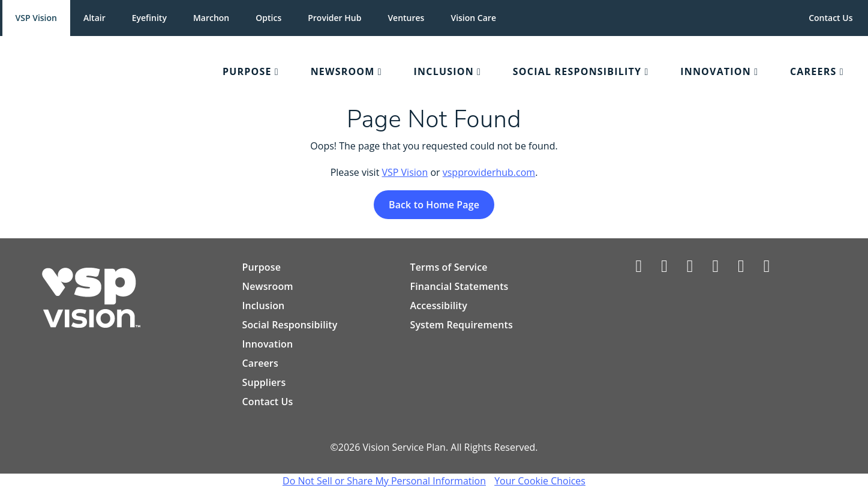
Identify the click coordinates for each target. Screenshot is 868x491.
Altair (94, 18)
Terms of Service (448, 268)
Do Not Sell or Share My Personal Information (384, 481)
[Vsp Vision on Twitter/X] (664, 268)
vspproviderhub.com (489, 173)
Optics (268, 18)
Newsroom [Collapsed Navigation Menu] (343, 71)
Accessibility (438, 306)
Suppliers (264, 383)
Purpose (262, 268)
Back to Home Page (434, 205)
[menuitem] (107, 72)
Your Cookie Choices (540, 481)
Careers (260, 364)
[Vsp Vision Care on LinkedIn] (690, 268)
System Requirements (461, 325)
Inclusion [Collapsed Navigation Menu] (444, 71)
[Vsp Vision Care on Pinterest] (741, 268)
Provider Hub (334, 18)
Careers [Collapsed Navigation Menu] (813, 71)
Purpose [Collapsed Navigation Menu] (247, 71)
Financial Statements (459, 287)
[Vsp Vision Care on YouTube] (767, 268)
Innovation (268, 345)
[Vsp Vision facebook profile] (639, 268)
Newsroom (268, 287)
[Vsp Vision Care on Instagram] (715, 268)
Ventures (406, 18)
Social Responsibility (290, 325)
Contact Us (831, 18)
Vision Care (473, 18)
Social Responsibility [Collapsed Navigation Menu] (577, 71)
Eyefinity (149, 18)
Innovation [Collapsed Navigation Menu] (716, 71)
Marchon (211, 18)
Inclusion (264, 306)
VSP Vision (36, 18)
